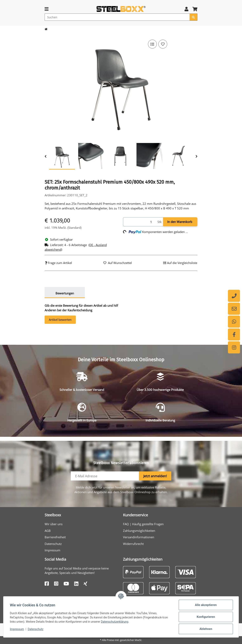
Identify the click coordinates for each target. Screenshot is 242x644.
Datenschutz (53, 544)
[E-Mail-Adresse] (105, 476)
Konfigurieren (206, 617)
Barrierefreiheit (55, 537)
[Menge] (139, 222)
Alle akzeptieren (206, 605)
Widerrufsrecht (133, 544)
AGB (48, 531)
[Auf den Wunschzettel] (163, 44)
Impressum (52, 550)
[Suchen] (117, 17)
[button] (186, 9)
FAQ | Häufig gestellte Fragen (143, 524)
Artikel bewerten (60, 320)
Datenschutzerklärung (115, 622)
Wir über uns (54, 524)
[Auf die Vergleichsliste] (152, 44)
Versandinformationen (139, 537)
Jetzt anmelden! (155, 476)
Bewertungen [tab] (65, 293)
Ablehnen (206, 629)
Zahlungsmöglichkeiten (139, 531)
